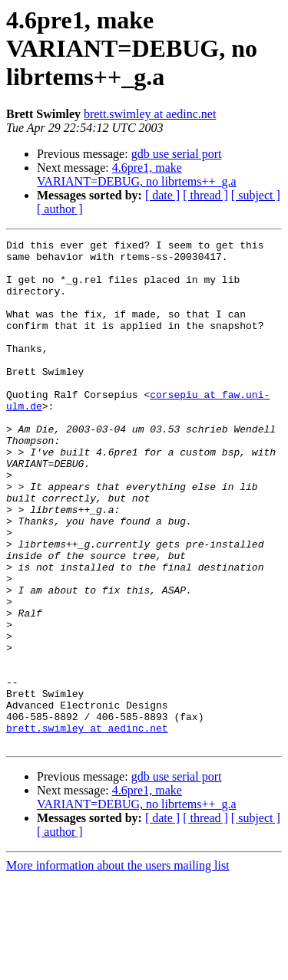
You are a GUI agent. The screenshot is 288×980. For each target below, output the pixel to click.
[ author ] (60, 209)
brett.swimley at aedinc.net (150, 114)
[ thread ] (205, 195)
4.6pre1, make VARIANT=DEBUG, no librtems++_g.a (137, 174)
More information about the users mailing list (118, 967)
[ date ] (162, 195)
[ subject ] (256, 195)
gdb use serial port (177, 154)
